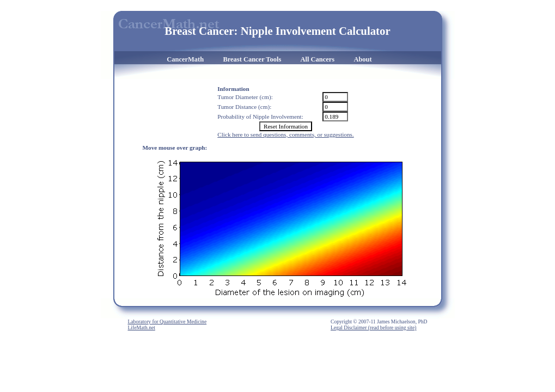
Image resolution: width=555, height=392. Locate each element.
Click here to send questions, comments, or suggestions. (285, 134)
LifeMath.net (142, 327)
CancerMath (185, 59)
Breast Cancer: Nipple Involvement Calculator (277, 31)
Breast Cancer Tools (252, 59)
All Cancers (318, 59)
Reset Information (286, 126)
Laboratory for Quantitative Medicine (167, 321)
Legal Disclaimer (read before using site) (373, 327)
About (362, 59)
